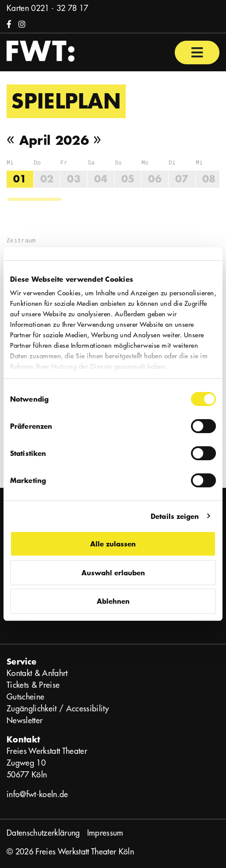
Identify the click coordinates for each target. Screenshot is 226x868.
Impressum (105, 833)
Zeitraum (21, 240)
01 (20, 179)
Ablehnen (113, 601)
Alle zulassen (113, 544)
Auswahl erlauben (113, 572)
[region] (113, 180)
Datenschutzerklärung (43, 833)
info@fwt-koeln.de (37, 794)
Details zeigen (175, 516)
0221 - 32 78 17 (60, 8)
